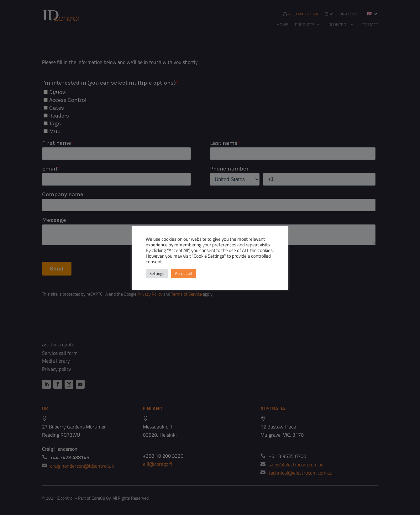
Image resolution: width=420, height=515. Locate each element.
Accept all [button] (184, 273)
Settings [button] (157, 273)
